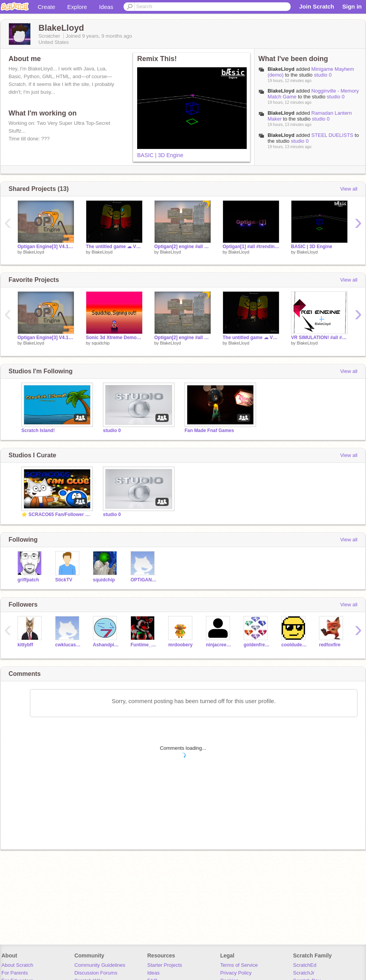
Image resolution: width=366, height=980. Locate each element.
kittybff (25, 645)
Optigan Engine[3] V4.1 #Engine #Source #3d (46, 247)
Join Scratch (317, 6)
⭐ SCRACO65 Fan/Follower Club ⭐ (56, 514)
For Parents (15, 973)
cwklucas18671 (68, 645)
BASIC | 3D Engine (160, 155)
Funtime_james (144, 645)
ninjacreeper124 (219, 645)
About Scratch (17, 965)
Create (46, 7)
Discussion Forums (96, 973)
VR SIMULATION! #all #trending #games (319, 338)
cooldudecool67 (294, 645)
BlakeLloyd (281, 69)
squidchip (101, 343)
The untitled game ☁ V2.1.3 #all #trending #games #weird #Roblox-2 (114, 247)
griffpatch (28, 580)
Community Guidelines (100, 965)
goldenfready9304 (257, 645)
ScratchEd (305, 965)
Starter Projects (165, 965)
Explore (77, 7)
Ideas (106, 7)
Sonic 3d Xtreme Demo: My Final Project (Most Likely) (114, 338)
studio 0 (323, 75)
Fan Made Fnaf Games (209, 430)
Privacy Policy (236, 973)
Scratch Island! (38, 430)
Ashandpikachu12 (106, 645)
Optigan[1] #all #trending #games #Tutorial (251, 247)
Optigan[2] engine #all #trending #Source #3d (183, 247)
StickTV (64, 580)
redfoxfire (330, 645)
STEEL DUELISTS (333, 135)
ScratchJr (304, 973)
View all (349, 189)
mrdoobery (180, 645)
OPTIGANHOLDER (144, 580)
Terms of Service (239, 965)
